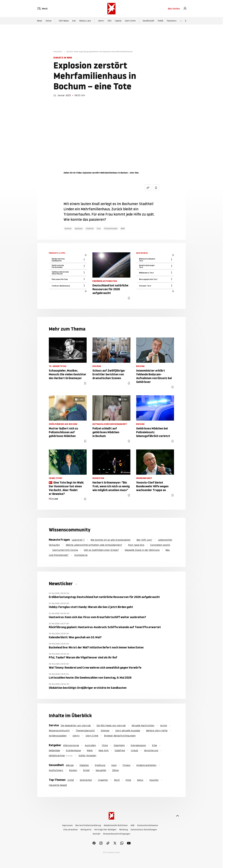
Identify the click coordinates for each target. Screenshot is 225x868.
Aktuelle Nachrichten (143, 725)
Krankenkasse (73, 750)
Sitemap (105, 731)
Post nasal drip (136, 545)
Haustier (154, 780)
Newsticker (61, 584)
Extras (49, 21)
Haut (114, 765)
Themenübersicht (85, 731)
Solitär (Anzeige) (87, 755)
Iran (74, 21)
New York (104, 750)
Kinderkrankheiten (146, 765)
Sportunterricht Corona (65, 550)
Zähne (115, 770)
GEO (110, 21)
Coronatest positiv (160, 545)
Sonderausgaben (58, 736)
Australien (90, 745)
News (40, 21)
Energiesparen (138, 745)
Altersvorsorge (71, 745)
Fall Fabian (64, 21)
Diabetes (84, 765)
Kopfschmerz (56, 770)
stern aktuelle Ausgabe (128, 731)
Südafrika (120, 750)
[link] (185, 9)
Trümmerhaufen (111, 228)
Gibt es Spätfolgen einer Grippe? (101, 550)
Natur (140, 780)
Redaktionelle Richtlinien (116, 825)
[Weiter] (186, 21)
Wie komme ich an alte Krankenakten (111, 540)
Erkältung (100, 765)
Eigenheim (119, 745)
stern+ (101, 21)
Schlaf (86, 770)
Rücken (73, 770)
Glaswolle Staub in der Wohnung (142, 550)
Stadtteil (90, 228)
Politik (160, 21)
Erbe (154, 745)
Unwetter (103, 780)
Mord (117, 780)
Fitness (126, 765)
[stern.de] (111, 9)
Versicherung (151, 750)
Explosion (79, 228)
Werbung (124, 830)
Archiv (164, 725)
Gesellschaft (148, 21)
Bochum (68, 228)
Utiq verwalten (70, 830)
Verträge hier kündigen (105, 830)
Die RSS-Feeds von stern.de (111, 725)
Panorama (172, 21)
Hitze (128, 780)
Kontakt (97, 834)
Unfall (71, 780)
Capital (118, 21)
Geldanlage (54, 750)
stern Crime (130, 21)
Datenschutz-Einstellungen (144, 830)
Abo (174, 9)
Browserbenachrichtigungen (117, 834)
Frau (99, 228)
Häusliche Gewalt (58, 785)
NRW (123, 228)
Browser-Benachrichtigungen (120, 736)
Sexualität (101, 770)
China (105, 745)
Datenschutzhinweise (148, 825)
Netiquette (86, 830)
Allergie (70, 765)
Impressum (67, 825)
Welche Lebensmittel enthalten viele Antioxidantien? (94, 545)
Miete (90, 750)
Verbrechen (86, 780)
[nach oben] (177, 816)
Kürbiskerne (81, 555)
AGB (132, 825)
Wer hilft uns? (144, 540)
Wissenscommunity (59, 731)
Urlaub (134, 750)
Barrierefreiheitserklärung (88, 825)
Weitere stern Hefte (157, 731)
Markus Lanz (85, 21)
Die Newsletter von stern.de (76, 725)
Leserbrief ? (78, 540)
